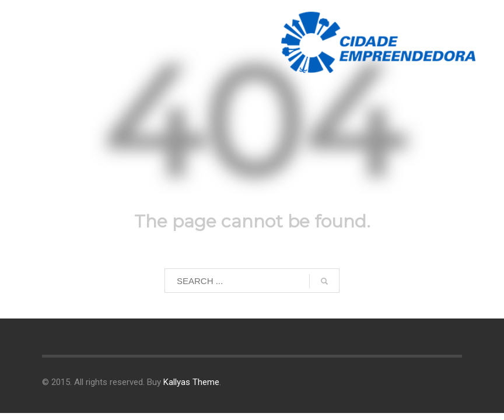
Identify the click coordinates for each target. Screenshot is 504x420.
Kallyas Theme (191, 382)
